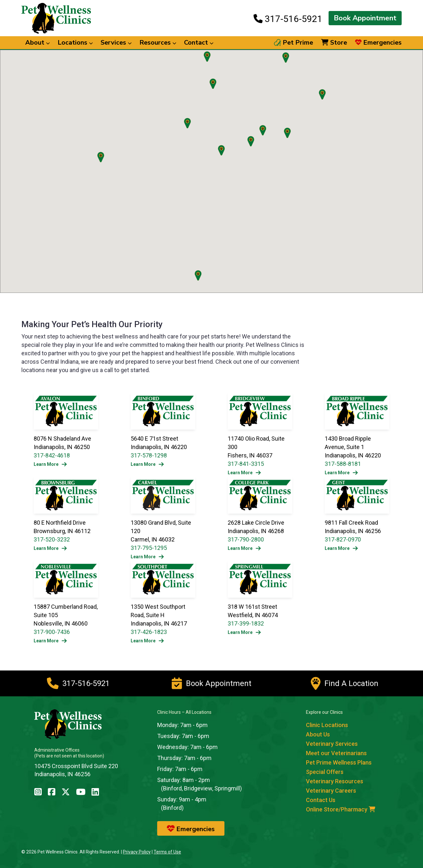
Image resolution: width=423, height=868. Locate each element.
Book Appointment (365, 18)
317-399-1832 (246, 623)
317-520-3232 (52, 539)
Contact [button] (199, 43)
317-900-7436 (52, 632)
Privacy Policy (137, 852)
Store (334, 43)
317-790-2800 (246, 539)
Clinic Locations (327, 725)
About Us (318, 734)
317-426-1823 (149, 632)
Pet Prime (293, 43)
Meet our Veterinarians (336, 753)
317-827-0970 (343, 539)
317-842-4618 (52, 455)
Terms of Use (167, 852)
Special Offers (325, 772)
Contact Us (321, 800)
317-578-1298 (149, 455)
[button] (263, 130)
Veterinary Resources (335, 781)
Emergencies (378, 43)
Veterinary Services (332, 744)
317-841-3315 (246, 464)
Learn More (50, 464)
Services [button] (116, 43)
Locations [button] (75, 43)
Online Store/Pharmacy (341, 809)
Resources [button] (158, 43)
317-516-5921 (288, 19)
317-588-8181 (343, 464)
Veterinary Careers (331, 791)
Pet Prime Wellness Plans (339, 762)
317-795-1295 (149, 548)
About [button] (38, 43)
